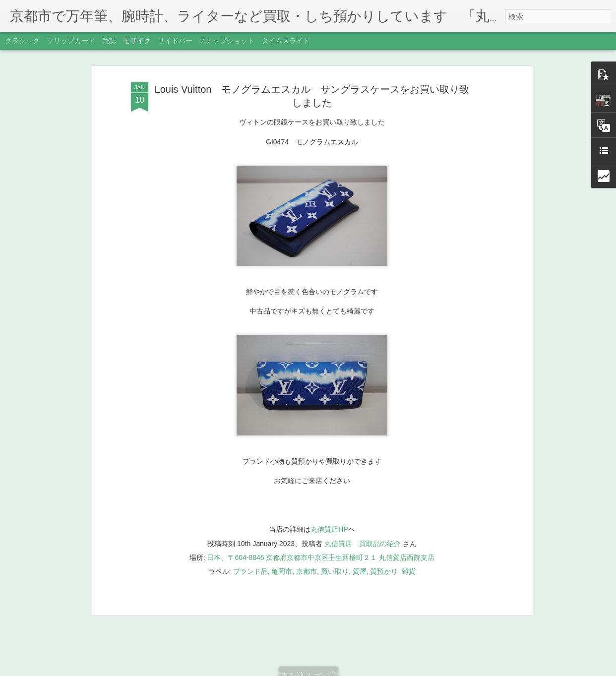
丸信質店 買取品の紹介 (363, 521)
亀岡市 (282, 549)
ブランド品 (250, 549)
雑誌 (109, 41)
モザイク (137, 41)
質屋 (360, 549)
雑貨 (409, 549)
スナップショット (227, 41)
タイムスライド (286, 41)
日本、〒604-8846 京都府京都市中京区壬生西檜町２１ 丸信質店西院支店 (321, 535)
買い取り (335, 549)
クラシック (22, 41)
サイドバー (175, 41)
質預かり (384, 549)
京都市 (307, 549)
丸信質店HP (329, 507)
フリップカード (71, 41)
